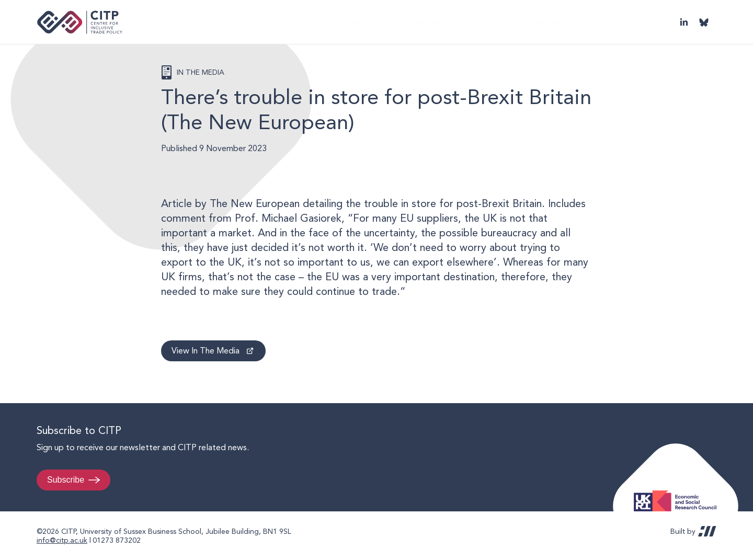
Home (231, 22)
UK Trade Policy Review (536, 22)
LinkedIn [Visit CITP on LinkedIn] (684, 22)
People (421, 22)
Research (375, 22)
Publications (320, 22)
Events (463, 22)
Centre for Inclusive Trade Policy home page (80, 22)
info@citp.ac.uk (62, 540)
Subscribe (66, 480)
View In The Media (206, 351)
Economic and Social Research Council (678, 493)
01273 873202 (117, 540)
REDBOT (707, 531)
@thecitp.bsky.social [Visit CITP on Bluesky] (704, 22)
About (270, 22)
